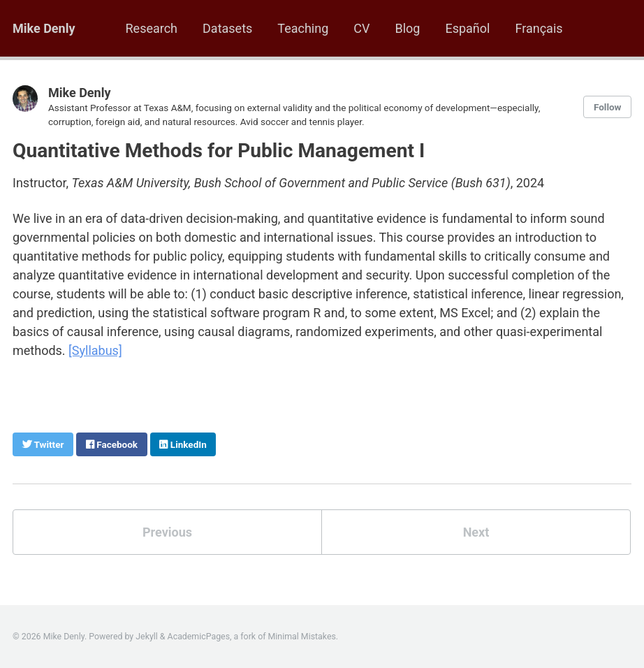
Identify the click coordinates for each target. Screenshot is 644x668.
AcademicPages (199, 637)
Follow (608, 107)
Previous (167, 532)
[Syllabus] (95, 350)
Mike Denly (44, 28)
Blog (407, 28)
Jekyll (147, 637)
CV (361, 28)
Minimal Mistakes (302, 637)
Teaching (303, 28)
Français (539, 28)
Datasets (227, 28)
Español (467, 28)
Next (476, 532)
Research (152, 28)
